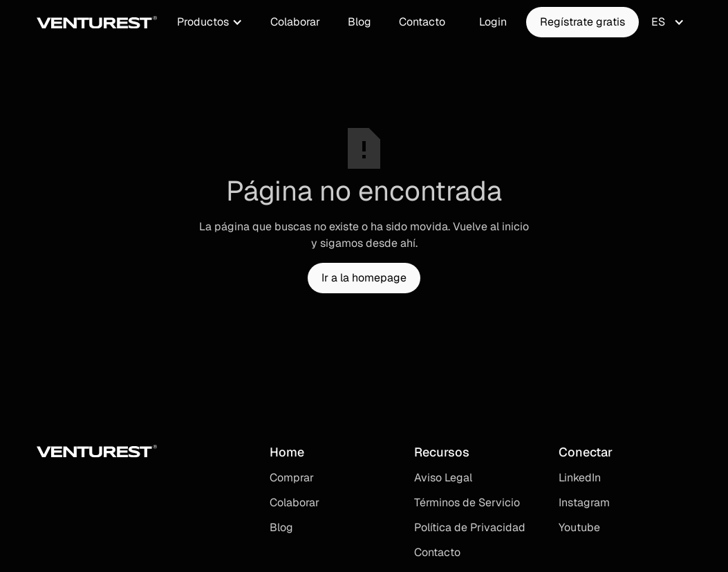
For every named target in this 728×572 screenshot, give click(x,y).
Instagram (584, 502)
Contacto (422, 22)
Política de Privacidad (470, 527)
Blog (360, 22)
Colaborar (295, 22)
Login (493, 22)
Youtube (579, 527)
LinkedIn (580, 478)
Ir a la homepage (364, 278)
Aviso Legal (443, 478)
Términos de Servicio (467, 502)
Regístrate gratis (582, 22)
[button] (210, 22)
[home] (97, 22)
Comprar (292, 478)
